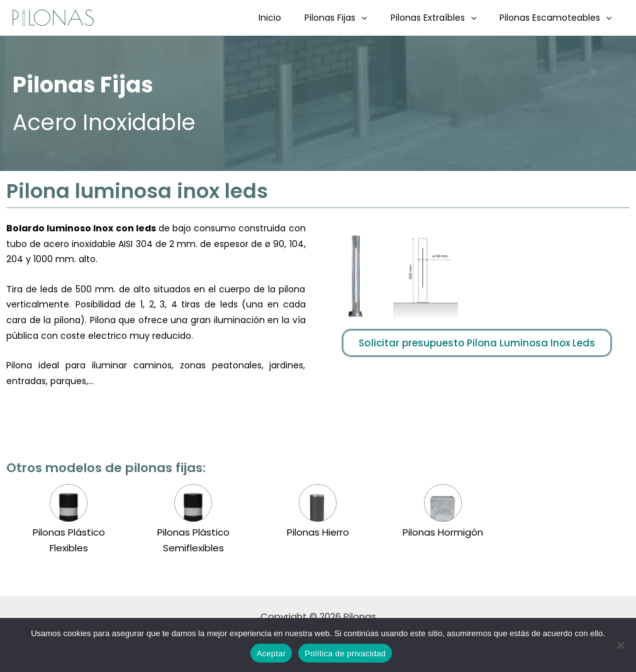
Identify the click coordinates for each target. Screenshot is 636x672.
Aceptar (271, 653)
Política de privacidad (345, 653)
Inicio (290, 18)
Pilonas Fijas (350, 18)
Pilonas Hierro (318, 532)
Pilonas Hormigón (443, 532)
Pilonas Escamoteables (559, 18)
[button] (376, 18)
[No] (620, 645)
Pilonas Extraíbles (442, 18)
